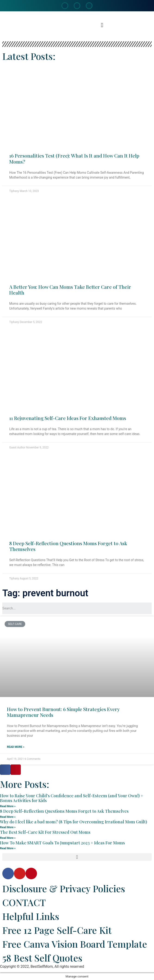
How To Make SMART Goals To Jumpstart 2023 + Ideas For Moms (62, 843)
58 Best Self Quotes (42, 958)
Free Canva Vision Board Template (75, 944)
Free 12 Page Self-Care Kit (57, 930)
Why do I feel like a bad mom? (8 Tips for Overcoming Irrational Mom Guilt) (74, 822)
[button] (102, 25)
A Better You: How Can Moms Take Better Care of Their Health (70, 290)
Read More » (16, 747)
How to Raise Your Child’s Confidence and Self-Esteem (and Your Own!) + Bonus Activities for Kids (72, 798)
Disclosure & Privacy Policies (64, 888)
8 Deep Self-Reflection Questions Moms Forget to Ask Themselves (68, 546)
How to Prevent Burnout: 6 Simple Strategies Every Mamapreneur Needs (63, 712)
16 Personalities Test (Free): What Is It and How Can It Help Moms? (74, 158)
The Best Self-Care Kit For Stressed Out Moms (45, 832)
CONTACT (24, 902)
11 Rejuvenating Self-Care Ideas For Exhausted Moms (68, 418)
